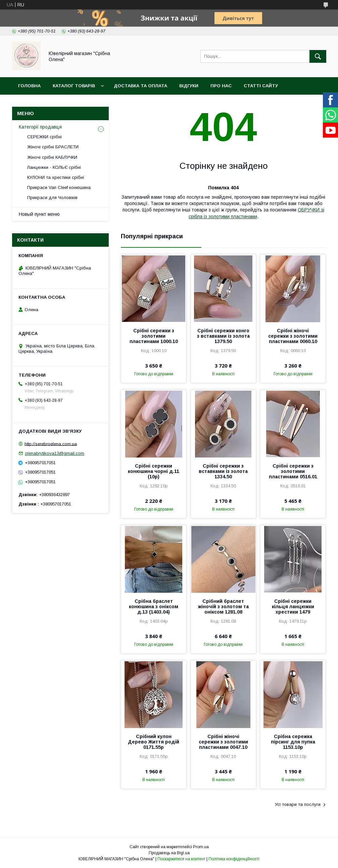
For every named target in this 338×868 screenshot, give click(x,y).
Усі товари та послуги (298, 804)
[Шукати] (318, 56)
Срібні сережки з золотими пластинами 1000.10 (154, 336)
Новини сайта (37, 103)
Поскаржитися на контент (181, 859)
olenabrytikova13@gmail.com (55, 453)
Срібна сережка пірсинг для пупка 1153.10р (293, 742)
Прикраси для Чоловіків (52, 198)
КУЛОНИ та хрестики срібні (56, 177)
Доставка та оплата (140, 86)
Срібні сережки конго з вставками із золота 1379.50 (223, 336)
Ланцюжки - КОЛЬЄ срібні (54, 167)
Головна (29, 86)
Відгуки (189, 86)
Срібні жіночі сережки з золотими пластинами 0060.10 (293, 336)
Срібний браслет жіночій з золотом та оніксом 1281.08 (223, 607)
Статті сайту (261, 86)
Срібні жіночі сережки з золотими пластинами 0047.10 (223, 742)
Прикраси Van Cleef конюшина (59, 187)
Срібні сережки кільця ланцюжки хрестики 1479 (293, 607)
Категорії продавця (40, 127)
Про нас (221, 86)
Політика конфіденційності (234, 859)
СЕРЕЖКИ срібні (44, 137)
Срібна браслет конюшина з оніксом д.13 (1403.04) (154, 607)
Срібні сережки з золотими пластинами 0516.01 (293, 471)
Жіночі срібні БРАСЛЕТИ (53, 147)
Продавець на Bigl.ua (169, 853)
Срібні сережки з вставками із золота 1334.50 (223, 471)
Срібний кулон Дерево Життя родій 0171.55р (154, 742)
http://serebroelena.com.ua (51, 444)
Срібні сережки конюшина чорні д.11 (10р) (154, 471)
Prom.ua (201, 847)
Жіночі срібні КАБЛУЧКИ (52, 157)
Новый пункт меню (39, 214)
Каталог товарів (74, 86)
